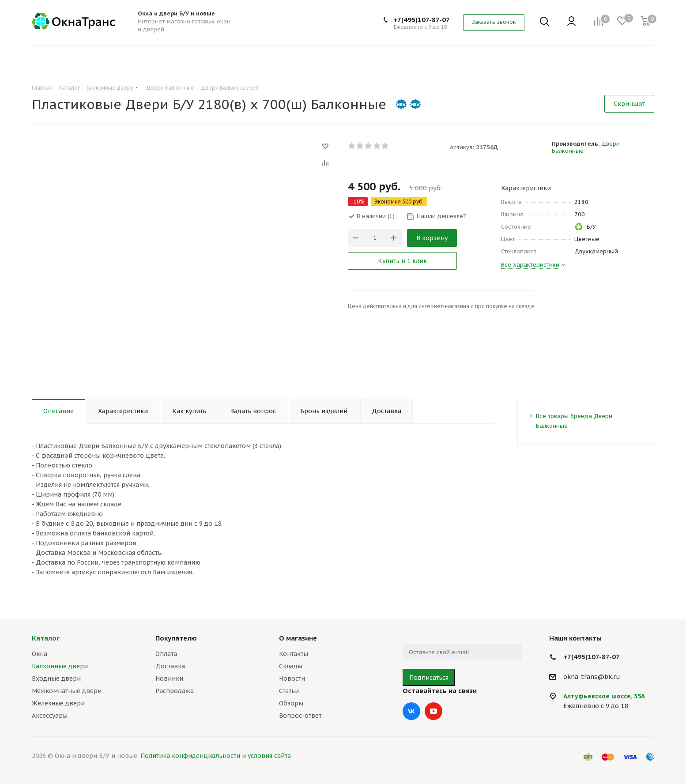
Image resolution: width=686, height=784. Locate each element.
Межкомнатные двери (67, 691)
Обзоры (291, 703)
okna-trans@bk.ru (592, 677)
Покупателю (176, 638)
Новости (292, 678)
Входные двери (56, 678)
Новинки (169, 678)
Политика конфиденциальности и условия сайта (216, 756)
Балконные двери (60, 666)
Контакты (294, 654)
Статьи (289, 691)
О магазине (298, 638)
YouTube (433, 711)
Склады (291, 666)
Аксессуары (50, 716)
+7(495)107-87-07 (422, 20)
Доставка (170, 666)
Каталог (46, 638)
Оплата (166, 654)
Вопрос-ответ (300, 716)
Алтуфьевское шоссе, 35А (604, 696)
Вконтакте (411, 711)
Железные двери (58, 703)
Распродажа (175, 691)
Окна (40, 654)
